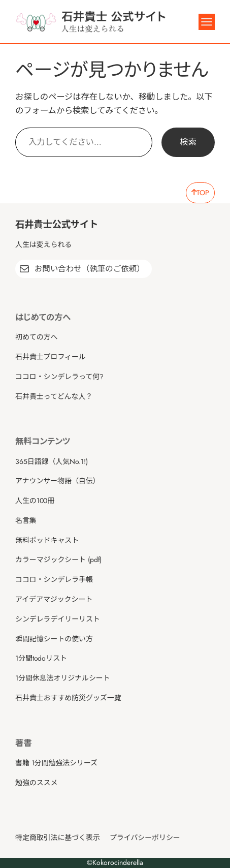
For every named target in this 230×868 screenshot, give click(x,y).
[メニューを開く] (207, 22)
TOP (200, 193)
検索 (188, 142)
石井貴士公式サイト (57, 224)
